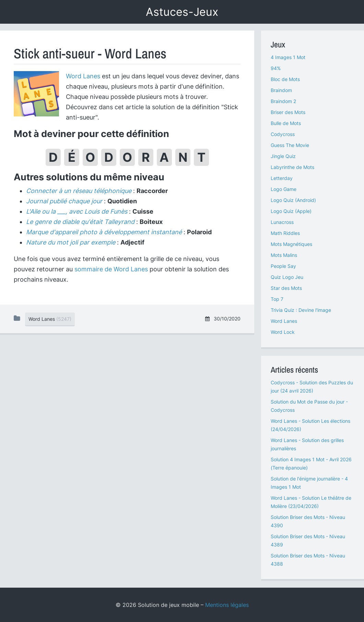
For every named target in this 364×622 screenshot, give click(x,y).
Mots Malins (284, 255)
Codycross (283, 134)
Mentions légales (227, 605)
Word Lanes (83, 76)
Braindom (281, 90)
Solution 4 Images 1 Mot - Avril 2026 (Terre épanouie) (311, 463)
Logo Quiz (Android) (293, 200)
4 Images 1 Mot (288, 57)
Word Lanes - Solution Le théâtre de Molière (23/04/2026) (311, 502)
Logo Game (284, 189)
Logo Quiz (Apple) (291, 211)
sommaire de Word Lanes (111, 269)
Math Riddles (285, 233)
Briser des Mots (288, 112)
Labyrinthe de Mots (292, 167)
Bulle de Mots (286, 123)
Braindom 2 (283, 101)
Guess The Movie (290, 145)
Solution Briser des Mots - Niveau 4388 (308, 560)
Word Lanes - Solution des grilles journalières (307, 444)
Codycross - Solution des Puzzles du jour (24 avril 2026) (312, 387)
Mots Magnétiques (291, 244)
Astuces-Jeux (182, 12)
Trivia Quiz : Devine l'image (301, 310)
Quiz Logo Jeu (287, 277)
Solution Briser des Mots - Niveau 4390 (308, 521)
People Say (283, 266)
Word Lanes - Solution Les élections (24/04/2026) (310, 425)
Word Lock (283, 332)
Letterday (282, 178)
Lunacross (282, 222)
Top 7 (277, 299)
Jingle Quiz (283, 156)
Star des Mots (286, 288)
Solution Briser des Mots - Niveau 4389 (308, 540)
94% (276, 68)
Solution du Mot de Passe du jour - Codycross (309, 406)
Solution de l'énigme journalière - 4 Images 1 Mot (309, 483)
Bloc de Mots (285, 79)
